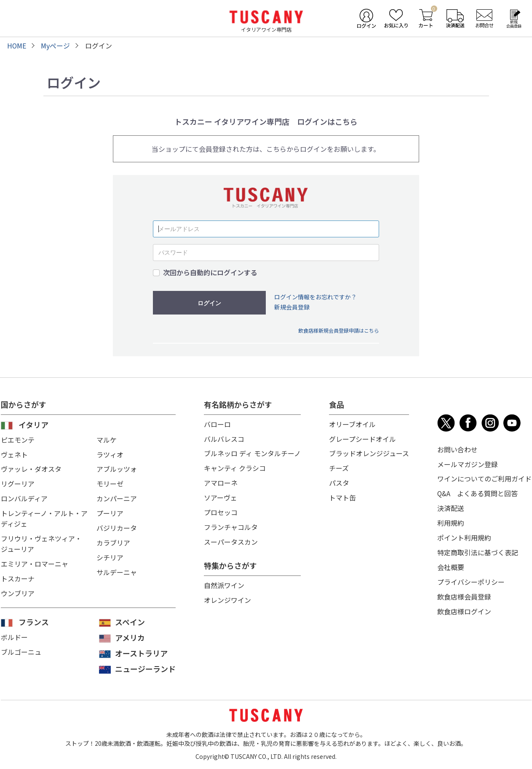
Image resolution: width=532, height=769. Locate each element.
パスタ (339, 481)
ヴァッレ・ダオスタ (31, 468)
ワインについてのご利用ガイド (484, 478)
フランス (34, 621)
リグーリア (18, 482)
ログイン (209, 303)
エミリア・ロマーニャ (35, 560)
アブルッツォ (117, 468)
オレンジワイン (227, 596)
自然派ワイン (224, 581)
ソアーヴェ (221, 495)
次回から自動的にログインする (210, 272)
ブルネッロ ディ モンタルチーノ (252, 452)
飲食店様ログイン (464, 607)
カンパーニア (117, 497)
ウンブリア (18, 589)
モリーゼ (110, 482)
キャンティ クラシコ (235, 467)
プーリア (110, 511)
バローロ (217, 424)
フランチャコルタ (231, 524)
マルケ (107, 439)
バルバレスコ (224, 438)
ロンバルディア (24, 497)
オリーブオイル (352, 424)
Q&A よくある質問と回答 (478, 492)
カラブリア (113, 540)
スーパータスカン (231, 538)
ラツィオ (110, 454)
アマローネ (221, 481)
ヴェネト (14, 454)
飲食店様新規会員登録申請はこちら (339, 330)
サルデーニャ (117, 568)
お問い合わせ (457, 449)
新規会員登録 (292, 307)
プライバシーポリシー (471, 578)
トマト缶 (342, 495)
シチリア (110, 554)
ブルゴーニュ (21, 651)
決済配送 (451, 506)
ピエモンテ (18, 439)
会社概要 (451, 564)
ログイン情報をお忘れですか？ (315, 296)
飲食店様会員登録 (464, 592)
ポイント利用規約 (464, 535)
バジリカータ (117, 525)
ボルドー (14, 637)
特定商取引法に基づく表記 (478, 549)
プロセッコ (221, 510)
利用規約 (451, 521)
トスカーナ (18, 574)
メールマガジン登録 (468, 463)
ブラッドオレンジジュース (369, 452)
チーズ (339, 467)
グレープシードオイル (362, 438)
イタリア (33, 424)
